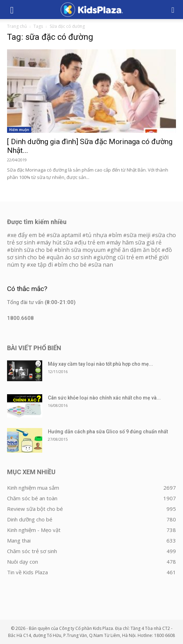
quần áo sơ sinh (71, 257)
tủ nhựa (96, 235)
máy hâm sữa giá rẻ (136, 242)
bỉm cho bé (72, 265)
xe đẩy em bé (29, 235)
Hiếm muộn (19, 130)
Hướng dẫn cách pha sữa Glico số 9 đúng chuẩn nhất (108, 432)
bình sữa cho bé (32, 250)
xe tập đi (42, 265)
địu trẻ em (91, 242)
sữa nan (102, 265)
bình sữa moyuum (82, 250)
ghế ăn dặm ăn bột (135, 250)
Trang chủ (17, 26)
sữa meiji (138, 235)
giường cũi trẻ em (120, 257)
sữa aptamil (65, 235)
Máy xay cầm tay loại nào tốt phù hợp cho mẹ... (100, 364)
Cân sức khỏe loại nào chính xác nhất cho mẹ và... (104, 398)
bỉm (117, 235)
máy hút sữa (56, 242)
